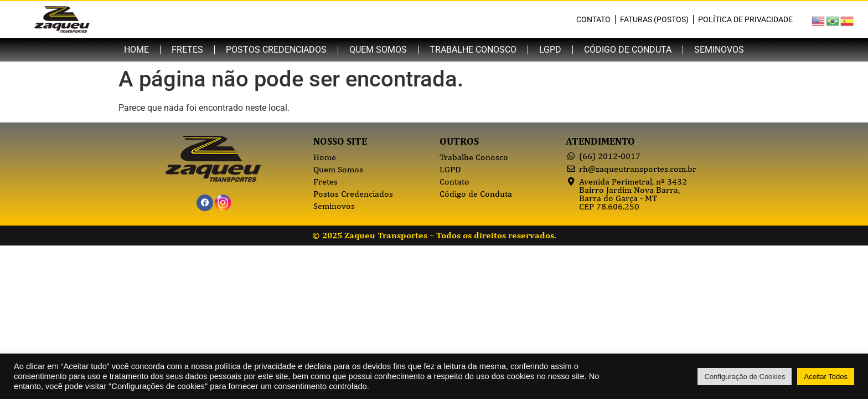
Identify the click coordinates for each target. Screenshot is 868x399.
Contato (593, 19)
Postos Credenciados (276, 50)
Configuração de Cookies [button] (745, 377)
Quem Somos (378, 50)
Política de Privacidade (745, 19)
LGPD (550, 50)
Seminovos (719, 50)
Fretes (187, 50)
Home (136, 50)
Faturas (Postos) (654, 19)
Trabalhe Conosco (473, 50)
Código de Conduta (628, 50)
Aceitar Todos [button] (826, 377)
